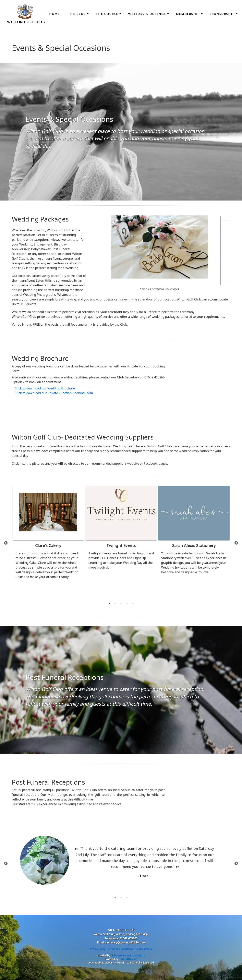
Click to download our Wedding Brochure (45, 388)
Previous (6, 543)
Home (55, 14)
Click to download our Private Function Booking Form (54, 393)
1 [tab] (109, 603)
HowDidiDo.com (128, 959)
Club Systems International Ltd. (128, 956)
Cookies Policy (144, 949)
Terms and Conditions (120, 949)
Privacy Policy (98, 949)
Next (236, 543)
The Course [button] (108, 14)
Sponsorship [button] (223, 14)
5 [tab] (133, 603)
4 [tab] (127, 603)
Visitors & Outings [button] (148, 14)
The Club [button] (77, 14)
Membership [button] (188, 14)
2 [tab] (115, 603)
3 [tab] (121, 603)
